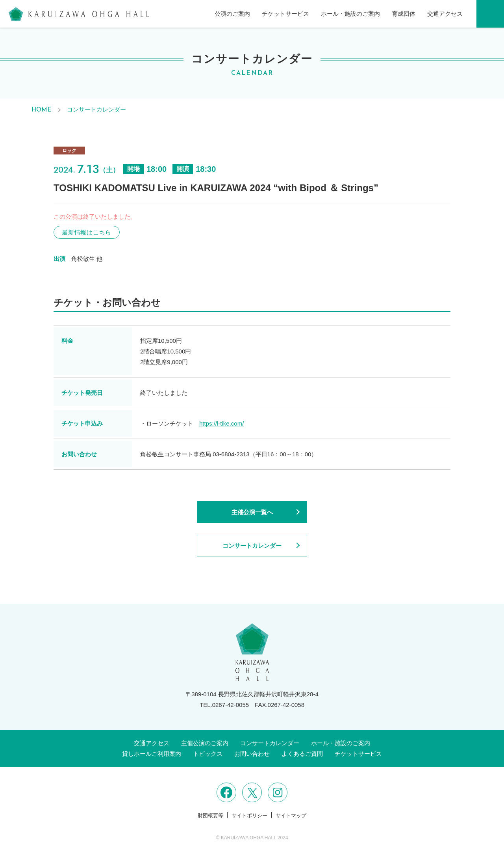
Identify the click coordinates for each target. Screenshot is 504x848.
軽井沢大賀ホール (79, 14)
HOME (41, 110)
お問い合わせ (252, 754)
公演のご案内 (232, 14)
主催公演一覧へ (252, 512)
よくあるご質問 (302, 754)
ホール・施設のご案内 (350, 14)
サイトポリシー (249, 815)
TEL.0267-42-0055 (224, 705)
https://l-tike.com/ (221, 423)
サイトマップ (291, 815)
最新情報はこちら (87, 232)
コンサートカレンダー (96, 109)
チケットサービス (285, 14)
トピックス (208, 754)
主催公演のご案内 (205, 743)
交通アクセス (445, 14)
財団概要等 (210, 815)
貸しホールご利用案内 (152, 754)
